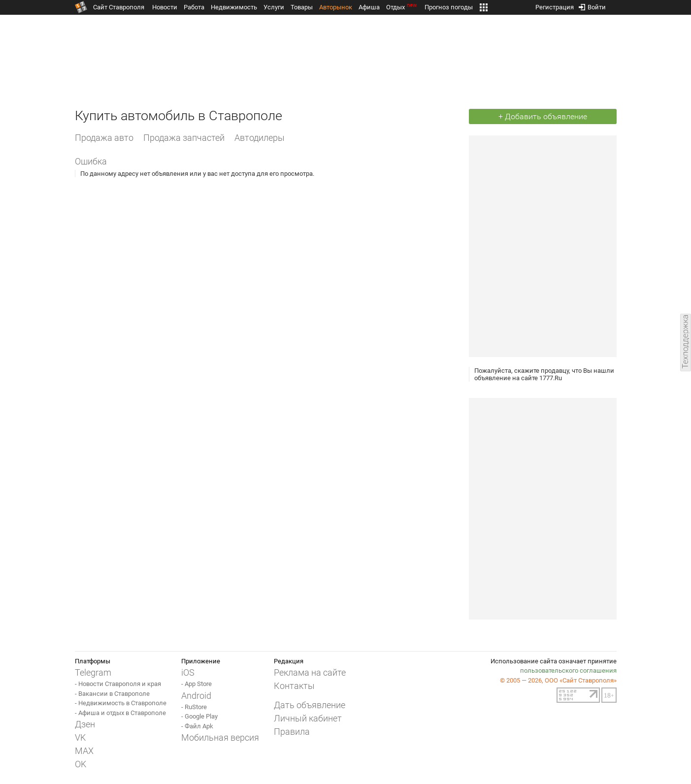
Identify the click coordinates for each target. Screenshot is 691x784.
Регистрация (555, 5)
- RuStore (194, 707)
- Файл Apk (197, 726)
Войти (592, 5)
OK (81, 764)
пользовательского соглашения (568, 670)
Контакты (294, 686)
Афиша (369, 7)
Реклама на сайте (310, 672)
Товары (302, 7)
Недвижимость (234, 7)
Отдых (402, 7)
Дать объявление (310, 705)
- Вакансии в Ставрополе (112, 694)
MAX (84, 751)
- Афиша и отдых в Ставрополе (120, 713)
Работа (194, 7)
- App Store (197, 684)
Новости (165, 7)
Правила (292, 732)
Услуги (274, 7)
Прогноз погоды (449, 7)
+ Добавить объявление (543, 116)
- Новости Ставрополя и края (118, 684)
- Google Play (199, 716)
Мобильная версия (220, 737)
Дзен (85, 724)
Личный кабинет (308, 718)
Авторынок (336, 7)
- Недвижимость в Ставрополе (121, 703)
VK (80, 737)
